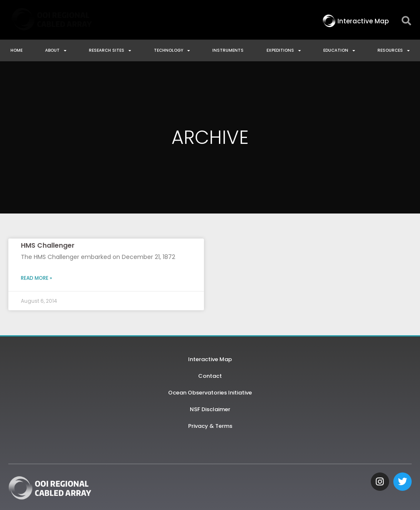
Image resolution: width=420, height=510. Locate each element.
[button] (406, 21)
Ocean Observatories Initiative (210, 393)
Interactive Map (210, 359)
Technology (172, 50)
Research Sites (110, 50)
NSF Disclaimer (210, 409)
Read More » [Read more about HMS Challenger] (36, 278)
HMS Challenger (48, 245)
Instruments (228, 50)
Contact (210, 376)
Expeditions (284, 50)
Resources (394, 50)
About (56, 50)
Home (16, 50)
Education (339, 50)
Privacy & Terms (210, 426)
